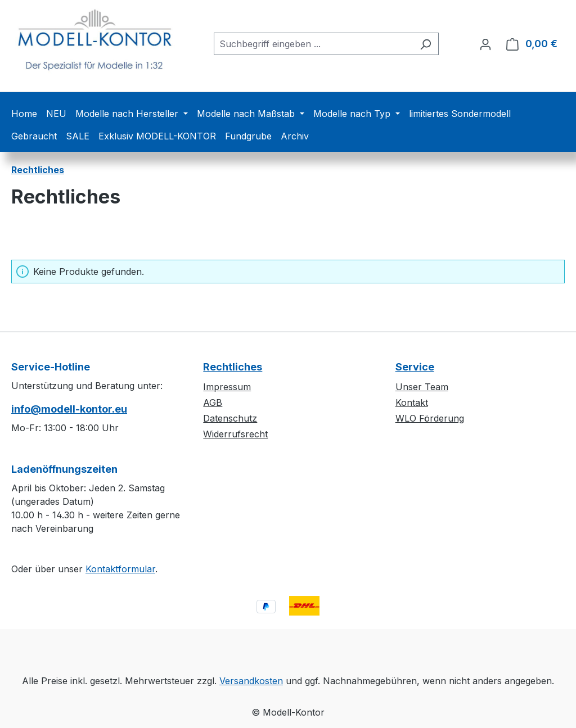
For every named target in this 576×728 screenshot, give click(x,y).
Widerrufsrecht (235, 434)
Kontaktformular (120, 569)
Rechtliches (233, 367)
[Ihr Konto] (485, 44)
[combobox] (313, 44)
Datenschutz (230, 418)
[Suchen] (426, 44)
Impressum (227, 387)
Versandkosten (251, 681)
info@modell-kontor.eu (69, 409)
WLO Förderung (430, 418)
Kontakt (412, 403)
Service (415, 367)
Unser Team (422, 387)
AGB (213, 403)
